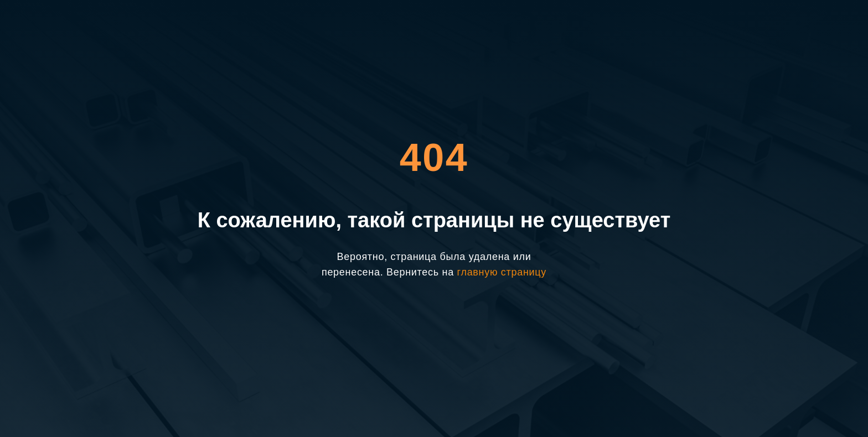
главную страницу (502, 272)
